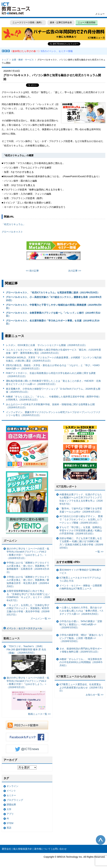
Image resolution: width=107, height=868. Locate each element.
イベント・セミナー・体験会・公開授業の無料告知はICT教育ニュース (81, 587)
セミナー (11, 795)
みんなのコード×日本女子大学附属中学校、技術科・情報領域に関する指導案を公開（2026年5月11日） (50, 406)
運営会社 (6, 849)
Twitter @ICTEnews (27, 749)
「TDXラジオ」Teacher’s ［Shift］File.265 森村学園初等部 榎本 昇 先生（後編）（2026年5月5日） (26, 659)
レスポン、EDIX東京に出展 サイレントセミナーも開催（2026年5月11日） (47, 345)
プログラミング (15, 800)
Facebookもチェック (27, 737)
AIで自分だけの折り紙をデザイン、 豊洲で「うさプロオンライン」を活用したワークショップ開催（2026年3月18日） (81, 519)
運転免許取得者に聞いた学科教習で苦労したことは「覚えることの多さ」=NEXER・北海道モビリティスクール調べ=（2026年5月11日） (53, 382)
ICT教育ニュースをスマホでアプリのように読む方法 (80, 579)
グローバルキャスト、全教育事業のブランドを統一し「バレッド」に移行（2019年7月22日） (53, 314)
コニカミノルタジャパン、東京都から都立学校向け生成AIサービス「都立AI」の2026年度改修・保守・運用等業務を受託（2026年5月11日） (53, 351)
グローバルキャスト (12, 232)
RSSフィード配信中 (27, 725)
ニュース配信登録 (87, 22)
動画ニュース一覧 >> (39, 714)
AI (8, 818)
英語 (9, 828)
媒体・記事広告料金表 (61, 22)
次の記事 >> (75, 271)
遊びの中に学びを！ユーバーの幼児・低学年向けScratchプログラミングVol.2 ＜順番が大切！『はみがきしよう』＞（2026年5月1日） (28, 553)
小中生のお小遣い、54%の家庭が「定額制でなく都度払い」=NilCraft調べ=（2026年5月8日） (81, 624)
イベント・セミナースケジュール (24, 628)
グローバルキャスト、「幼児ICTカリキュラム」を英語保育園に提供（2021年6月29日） (53, 292)
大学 (9, 809)
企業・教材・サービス (23, 60)
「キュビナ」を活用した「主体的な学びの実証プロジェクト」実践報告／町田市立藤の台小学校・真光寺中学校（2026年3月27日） (28, 610)
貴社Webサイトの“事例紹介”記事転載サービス (80, 571)
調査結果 (11, 805)
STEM (10, 823)
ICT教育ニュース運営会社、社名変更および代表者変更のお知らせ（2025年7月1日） (81, 687)
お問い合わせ (60, 849)
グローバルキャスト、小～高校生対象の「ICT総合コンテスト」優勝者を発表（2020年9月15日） (54, 299)
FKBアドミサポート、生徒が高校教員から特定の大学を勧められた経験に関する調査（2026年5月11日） (51, 375)
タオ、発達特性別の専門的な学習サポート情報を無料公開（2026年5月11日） (81, 650)
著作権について (42, 849)
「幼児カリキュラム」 (14, 224)
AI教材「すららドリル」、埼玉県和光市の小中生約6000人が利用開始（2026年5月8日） (81, 662)
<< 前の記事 (32, 271)
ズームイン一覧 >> (41, 619)
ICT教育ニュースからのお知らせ (76, 676)
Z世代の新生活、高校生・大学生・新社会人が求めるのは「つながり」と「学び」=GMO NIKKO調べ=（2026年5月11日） (53, 367)
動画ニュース (12, 638)
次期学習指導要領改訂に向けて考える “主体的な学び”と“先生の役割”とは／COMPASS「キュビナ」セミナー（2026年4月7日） (28, 596)
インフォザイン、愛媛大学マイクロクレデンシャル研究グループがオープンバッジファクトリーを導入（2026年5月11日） (53, 414)
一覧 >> (99, 552)
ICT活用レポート (67, 487)
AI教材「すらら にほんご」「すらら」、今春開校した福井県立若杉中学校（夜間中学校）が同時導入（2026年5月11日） (53, 398)
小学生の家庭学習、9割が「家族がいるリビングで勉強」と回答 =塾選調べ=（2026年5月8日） (81, 638)
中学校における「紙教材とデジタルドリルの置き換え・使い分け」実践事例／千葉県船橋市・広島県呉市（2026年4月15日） (28, 567)
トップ (5, 60)
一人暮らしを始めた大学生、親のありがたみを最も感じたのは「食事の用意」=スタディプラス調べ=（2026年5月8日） (81, 611)
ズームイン (10, 541)
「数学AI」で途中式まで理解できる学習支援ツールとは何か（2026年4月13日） (81, 510)
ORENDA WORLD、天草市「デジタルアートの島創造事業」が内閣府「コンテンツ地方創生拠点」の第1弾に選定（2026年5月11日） (54, 359)
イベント (11, 791)
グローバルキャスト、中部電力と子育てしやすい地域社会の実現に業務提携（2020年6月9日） (54, 306)
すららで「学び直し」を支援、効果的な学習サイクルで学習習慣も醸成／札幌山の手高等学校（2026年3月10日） (81, 530)
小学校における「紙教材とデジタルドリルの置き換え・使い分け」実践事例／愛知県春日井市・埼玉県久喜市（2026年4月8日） (28, 582)
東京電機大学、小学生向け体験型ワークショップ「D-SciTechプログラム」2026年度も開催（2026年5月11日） (53, 390)
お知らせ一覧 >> (95, 695)
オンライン (12, 786)
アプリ (10, 814)
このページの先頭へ (101, 840)
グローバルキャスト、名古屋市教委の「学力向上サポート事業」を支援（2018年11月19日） (53, 322)
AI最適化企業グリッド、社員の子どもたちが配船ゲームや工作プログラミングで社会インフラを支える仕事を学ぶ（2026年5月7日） (81, 499)
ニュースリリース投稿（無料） (28, 22)
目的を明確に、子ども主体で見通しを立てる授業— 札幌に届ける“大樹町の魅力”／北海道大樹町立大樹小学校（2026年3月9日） (81, 543)
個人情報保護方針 (23, 849)
